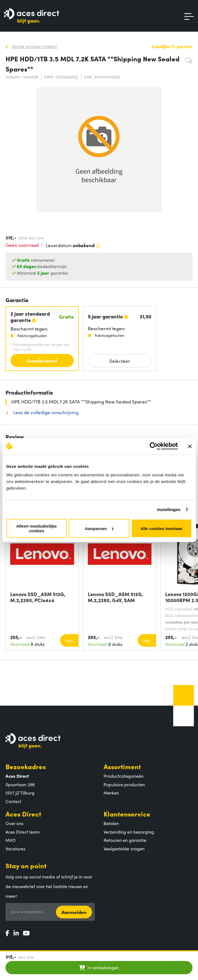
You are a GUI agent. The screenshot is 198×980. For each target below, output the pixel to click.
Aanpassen (99, 528)
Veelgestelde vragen (124, 848)
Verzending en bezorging (129, 832)
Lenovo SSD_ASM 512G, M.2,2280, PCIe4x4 (38, 597)
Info (69, 640)
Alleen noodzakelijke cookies (37, 528)
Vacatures (15, 848)
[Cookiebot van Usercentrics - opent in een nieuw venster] (154, 446)
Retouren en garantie (125, 840)
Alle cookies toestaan (162, 528)
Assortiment (122, 766)
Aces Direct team (23, 832)
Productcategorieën (124, 776)
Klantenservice (127, 814)
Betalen (111, 823)
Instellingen (169, 509)
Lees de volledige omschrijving (45, 412)
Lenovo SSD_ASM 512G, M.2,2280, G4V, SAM (116, 597)
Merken (111, 793)
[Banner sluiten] (190, 446)
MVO (11, 840)
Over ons (14, 823)
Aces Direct (23, 814)
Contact (13, 801)
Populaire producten (124, 784)
